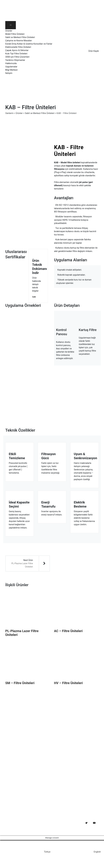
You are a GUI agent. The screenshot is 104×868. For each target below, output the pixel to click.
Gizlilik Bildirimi (64, 754)
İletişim (9, 73)
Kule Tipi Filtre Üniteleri (16, 54)
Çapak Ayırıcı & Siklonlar (17, 50)
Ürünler (9, 31)
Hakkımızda (11, 63)
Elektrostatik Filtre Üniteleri (18, 47)
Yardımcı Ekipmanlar (15, 60)
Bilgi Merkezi (11, 70)
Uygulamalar (11, 67)
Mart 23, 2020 (23, 788)
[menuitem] (46, 85)
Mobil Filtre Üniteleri (15, 34)
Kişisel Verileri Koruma (68, 759)
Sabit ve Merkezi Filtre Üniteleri (20, 37)
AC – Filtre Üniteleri (68, 631)
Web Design (11, 826)
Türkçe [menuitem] (47, 852)
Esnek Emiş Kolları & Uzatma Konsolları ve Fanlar (29, 44)
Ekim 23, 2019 (23, 805)
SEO (19, 826)
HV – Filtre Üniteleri (68, 683)
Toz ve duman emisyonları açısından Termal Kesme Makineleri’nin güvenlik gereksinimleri (33, 798)
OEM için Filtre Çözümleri (17, 57)
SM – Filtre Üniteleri (20, 683)
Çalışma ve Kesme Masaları (19, 41)
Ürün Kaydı (94, 51)
